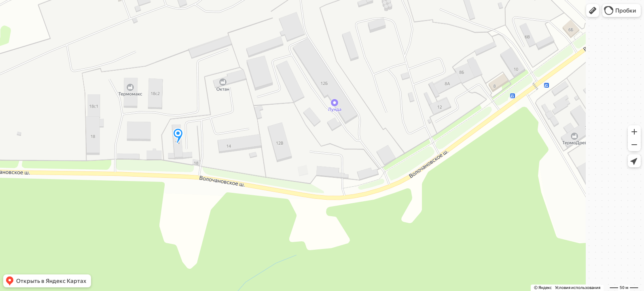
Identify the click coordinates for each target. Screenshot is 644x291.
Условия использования (578, 288)
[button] (593, 11)
